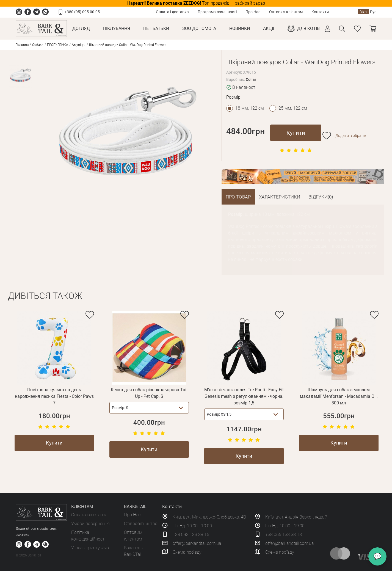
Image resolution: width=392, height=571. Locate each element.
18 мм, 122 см (250, 108)
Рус (373, 12)
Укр (363, 12)
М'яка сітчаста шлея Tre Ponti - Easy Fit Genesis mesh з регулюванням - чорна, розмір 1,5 (244, 396)
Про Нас (253, 12)
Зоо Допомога (199, 28)
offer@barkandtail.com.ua (197, 543)
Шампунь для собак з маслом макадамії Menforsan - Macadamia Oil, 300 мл (339, 396)
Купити (296, 133)
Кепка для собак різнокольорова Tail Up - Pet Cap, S (149, 393)
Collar (251, 79)
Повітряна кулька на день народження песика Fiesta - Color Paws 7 (54, 396)
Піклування (117, 28)
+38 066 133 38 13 (284, 535)
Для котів (308, 28)
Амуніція (79, 45)
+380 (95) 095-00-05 (82, 12)
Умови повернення (90, 524)
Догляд (81, 28)
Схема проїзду (187, 552)
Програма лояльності (217, 12)
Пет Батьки (156, 28)
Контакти (320, 12)
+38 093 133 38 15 (191, 535)
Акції (269, 28)
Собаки (38, 45)
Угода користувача (90, 548)
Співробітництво (141, 524)
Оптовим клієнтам (286, 12)
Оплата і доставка (172, 12)
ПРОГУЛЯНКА (58, 45)
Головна (22, 45)
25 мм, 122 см (293, 108)
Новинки (240, 28)
